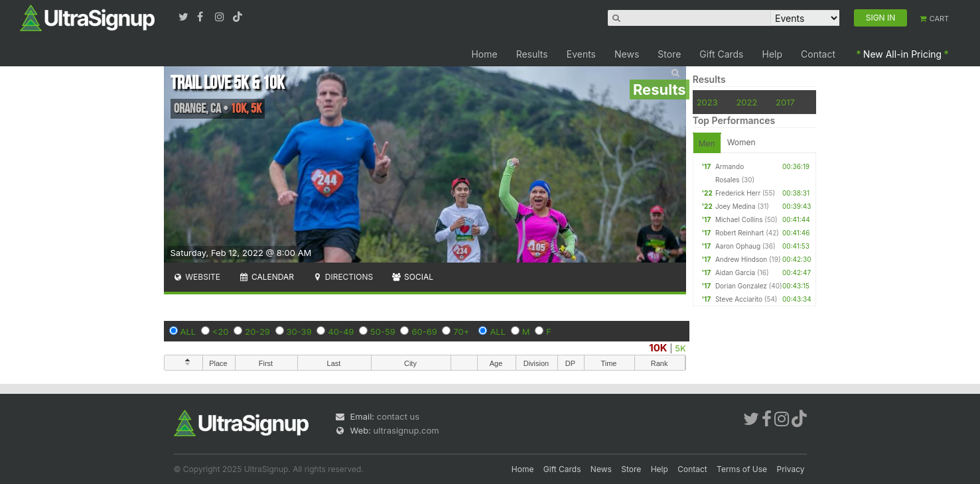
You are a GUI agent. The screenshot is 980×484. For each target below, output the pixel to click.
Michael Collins (739, 219)
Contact (818, 54)
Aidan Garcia (735, 272)
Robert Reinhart (739, 233)
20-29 (257, 332)
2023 (707, 102)
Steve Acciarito (739, 299)
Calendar (266, 277)
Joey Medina (735, 206)
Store (669, 54)
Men (707, 144)
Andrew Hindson (741, 259)
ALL (188, 332)
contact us (398, 416)
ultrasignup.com (406, 430)
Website (197, 277)
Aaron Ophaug (738, 246)
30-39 (299, 332)
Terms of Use (742, 469)
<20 (221, 332)
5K (680, 348)
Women (741, 142)
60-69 (424, 332)
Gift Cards (721, 54)
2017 (785, 102)
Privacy (791, 469)
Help (773, 54)
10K (658, 348)
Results (532, 54)
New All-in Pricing (902, 54)
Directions (343, 277)
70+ (461, 332)
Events (581, 54)
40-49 (341, 332)
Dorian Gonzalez (741, 286)
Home (484, 54)
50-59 (383, 332)
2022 (746, 102)
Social (412, 277)
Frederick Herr (738, 193)
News (627, 54)
